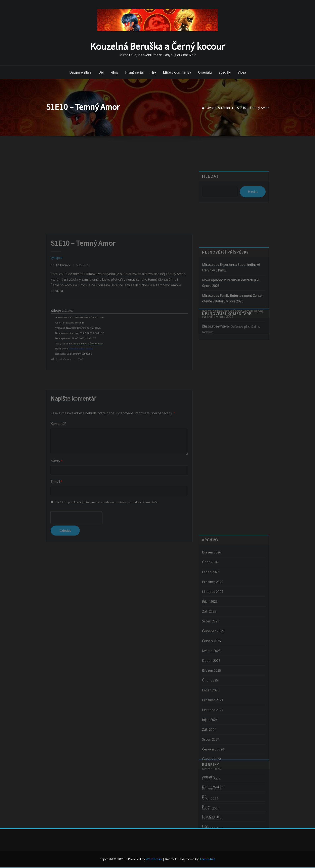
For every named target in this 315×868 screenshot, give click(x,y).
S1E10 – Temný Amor (253, 108)
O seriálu (205, 72)
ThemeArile (207, 859)
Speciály (225, 72)
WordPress (154, 859)
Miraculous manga (177, 72)
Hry (153, 72)
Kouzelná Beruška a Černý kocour (157, 46)
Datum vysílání (80, 72)
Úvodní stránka (218, 108)
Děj (101, 72)
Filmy (114, 72)
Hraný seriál (134, 72)
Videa (242, 72)
